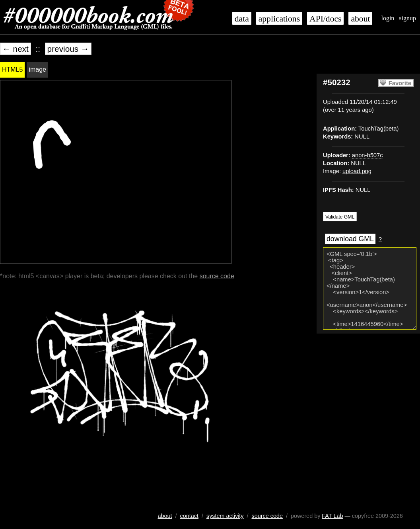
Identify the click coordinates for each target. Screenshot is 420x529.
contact (189, 516)
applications (279, 19)
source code (217, 276)
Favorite (400, 83)
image (37, 69)
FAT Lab (332, 516)
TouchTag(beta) (378, 129)
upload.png (357, 171)
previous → (68, 49)
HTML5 (12, 69)
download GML (350, 239)
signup (407, 18)
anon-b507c (367, 155)
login (388, 18)
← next (16, 49)
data (242, 19)
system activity (225, 516)
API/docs (325, 19)
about (360, 19)
